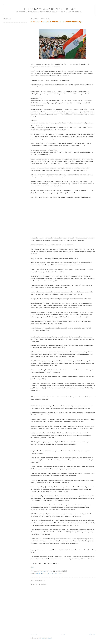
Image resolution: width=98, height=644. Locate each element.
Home (63, 634)
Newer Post (34, 634)
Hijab (38, 574)
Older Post (92, 634)
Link (32, 567)
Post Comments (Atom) (45, 638)
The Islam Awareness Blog (49, 9)
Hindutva (44, 574)
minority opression (55, 574)
